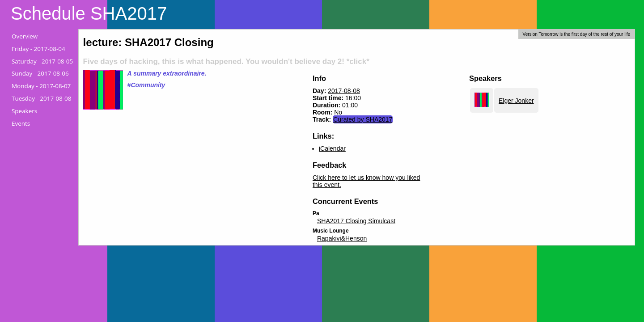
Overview (25, 36)
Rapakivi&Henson (342, 238)
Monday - (41, 86)
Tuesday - (41, 98)
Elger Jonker (516, 101)
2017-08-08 (344, 91)
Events (21, 123)
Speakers (24, 111)
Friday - (38, 49)
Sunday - (40, 73)
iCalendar (332, 148)
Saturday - (42, 61)
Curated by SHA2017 (363, 119)
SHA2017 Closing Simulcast (356, 221)
